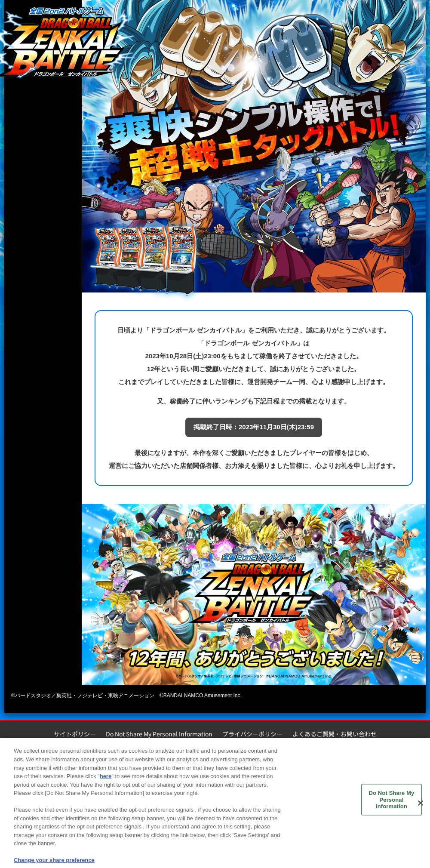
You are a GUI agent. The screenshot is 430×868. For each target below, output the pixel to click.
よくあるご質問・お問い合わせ (335, 734)
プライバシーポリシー (252, 734)
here (106, 778)
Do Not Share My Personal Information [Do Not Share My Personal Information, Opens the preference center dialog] (392, 802)
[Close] (421, 806)
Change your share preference (54, 862)
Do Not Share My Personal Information (159, 734)
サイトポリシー (75, 734)
